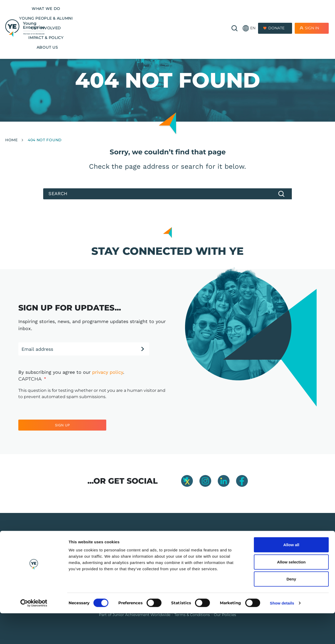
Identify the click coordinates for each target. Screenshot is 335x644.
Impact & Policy (201, 9)
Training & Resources (156, 558)
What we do (65, 9)
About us (136, 18)
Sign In (312, 14)
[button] (249, 14)
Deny (291, 610)
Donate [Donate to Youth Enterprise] (276, 14)
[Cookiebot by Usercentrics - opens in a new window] (34, 634)
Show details (282, 634)
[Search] (167, 194)
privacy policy (108, 372)
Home (12, 140)
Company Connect (218, 558)
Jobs (205, 550)
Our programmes (153, 550)
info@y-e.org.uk (276, 558)
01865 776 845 (274, 550)
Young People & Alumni (113, 9)
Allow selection (291, 593)
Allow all (291, 575)
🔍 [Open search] (234, 14)
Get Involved (162, 9)
